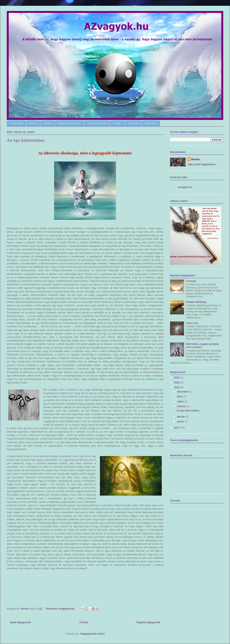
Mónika (196, 159)
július (180, 396)
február (181, 417)
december (183, 392)
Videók (117, 123)
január (181, 421)
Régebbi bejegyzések (148, 622)
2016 (177, 387)
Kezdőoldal (16, 123)
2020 (177, 383)
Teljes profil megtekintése (202, 164)
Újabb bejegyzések (20, 622)
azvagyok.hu (185, 187)
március (182, 406)
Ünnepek (191, 281)
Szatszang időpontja (69, 123)
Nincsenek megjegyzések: (61, 609)
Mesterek (133, 123)
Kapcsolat (151, 123)
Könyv (47, 123)
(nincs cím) (192, 323)
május (181, 401)
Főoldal (84, 622)
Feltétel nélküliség (196, 302)
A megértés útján (97, 123)
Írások (33, 123)
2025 (177, 378)
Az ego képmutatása (26, 140)
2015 (177, 428)
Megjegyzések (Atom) (93, 634)
